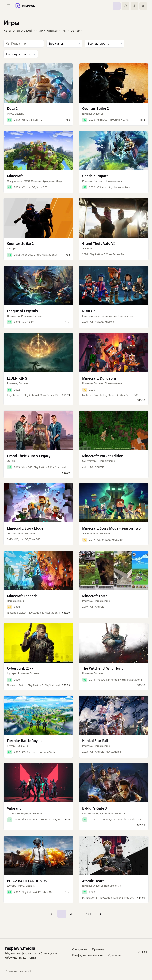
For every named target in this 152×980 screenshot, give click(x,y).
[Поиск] (125, 6)
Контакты (114, 955)
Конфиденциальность (87, 955)
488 (89, 914)
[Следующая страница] (100, 914)
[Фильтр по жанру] (64, 44)
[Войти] (143, 6)
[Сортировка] (21, 54)
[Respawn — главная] (25, 6)
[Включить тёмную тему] (134, 6)
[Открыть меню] (9, 6)
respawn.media (20, 948)
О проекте (80, 949)
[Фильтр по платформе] (105, 44)
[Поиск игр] (24, 44)
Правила (98, 949)
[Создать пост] (117, 6)
